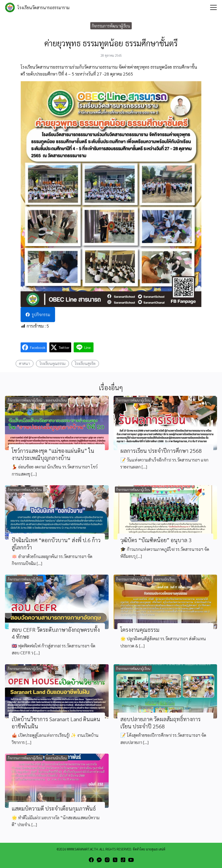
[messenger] (99, 860)
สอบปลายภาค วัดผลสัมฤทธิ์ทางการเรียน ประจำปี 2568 (160, 722)
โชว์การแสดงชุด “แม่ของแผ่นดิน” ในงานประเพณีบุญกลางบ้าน (53, 454)
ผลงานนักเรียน (56, 400)
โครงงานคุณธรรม (140, 629)
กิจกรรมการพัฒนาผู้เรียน (111, 26)
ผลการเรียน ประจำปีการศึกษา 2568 (161, 450)
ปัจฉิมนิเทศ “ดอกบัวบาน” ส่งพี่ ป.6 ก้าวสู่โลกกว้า (56, 543)
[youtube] (131, 860)
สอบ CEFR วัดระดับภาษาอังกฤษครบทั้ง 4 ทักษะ (56, 633)
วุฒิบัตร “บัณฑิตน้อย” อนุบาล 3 (156, 540)
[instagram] (107, 860)
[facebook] (91, 860)
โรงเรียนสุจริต (85, 363)
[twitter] (115, 860)
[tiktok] (123, 860)
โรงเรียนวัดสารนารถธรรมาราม (43, 7)
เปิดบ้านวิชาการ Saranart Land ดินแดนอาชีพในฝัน (56, 722)
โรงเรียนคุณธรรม (52, 363)
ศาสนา (24, 363)
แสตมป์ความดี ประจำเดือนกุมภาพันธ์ (54, 808)
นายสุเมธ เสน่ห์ (156, 849)
